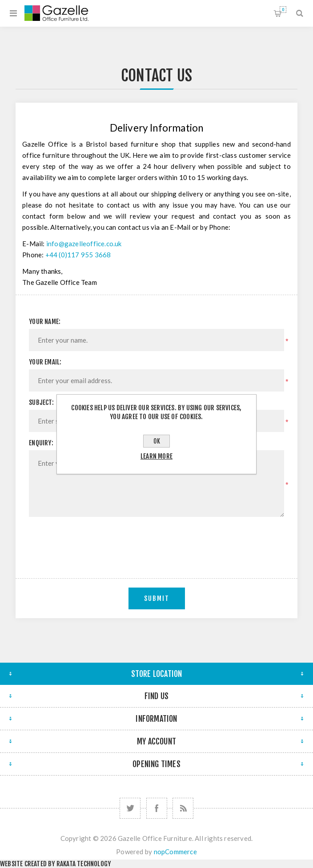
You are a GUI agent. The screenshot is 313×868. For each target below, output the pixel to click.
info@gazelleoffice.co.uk (84, 244)
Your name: (45, 322)
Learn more (156, 456)
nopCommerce (175, 852)
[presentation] (156, 541)
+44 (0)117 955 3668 (78, 255)
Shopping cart (283, 10)
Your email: (45, 362)
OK (157, 441)
